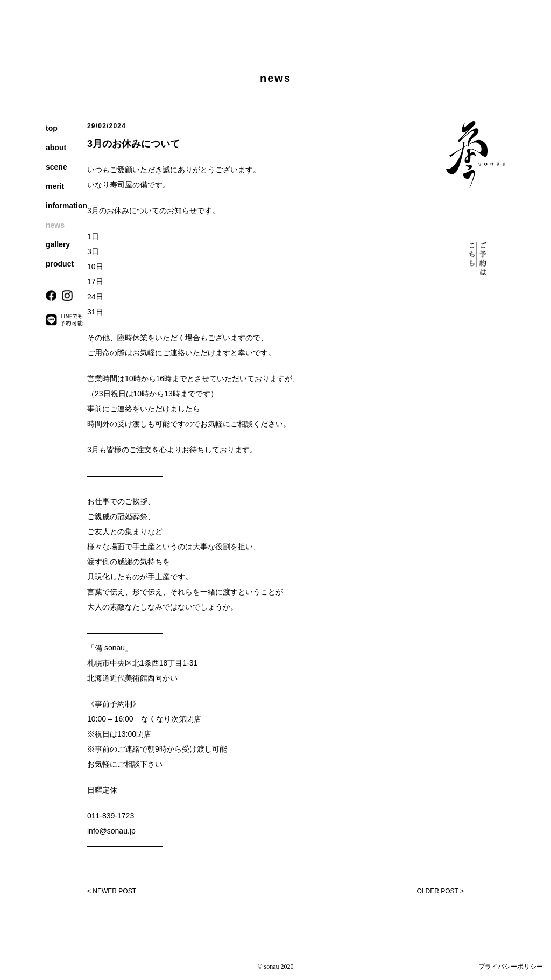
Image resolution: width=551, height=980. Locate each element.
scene (56, 167)
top (52, 128)
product (60, 264)
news (55, 225)
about (56, 148)
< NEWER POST (112, 891)
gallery (58, 244)
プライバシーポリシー (511, 967)
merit (55, 186)
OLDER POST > (440, 891)
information (66, 206)
